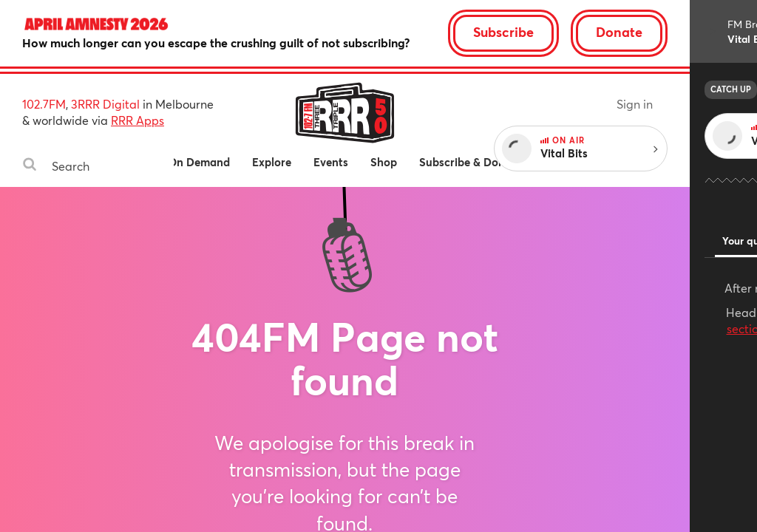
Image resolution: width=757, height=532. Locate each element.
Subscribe (571, 32)
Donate (686, 32)
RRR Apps (138, 120)
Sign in (702, 104)
